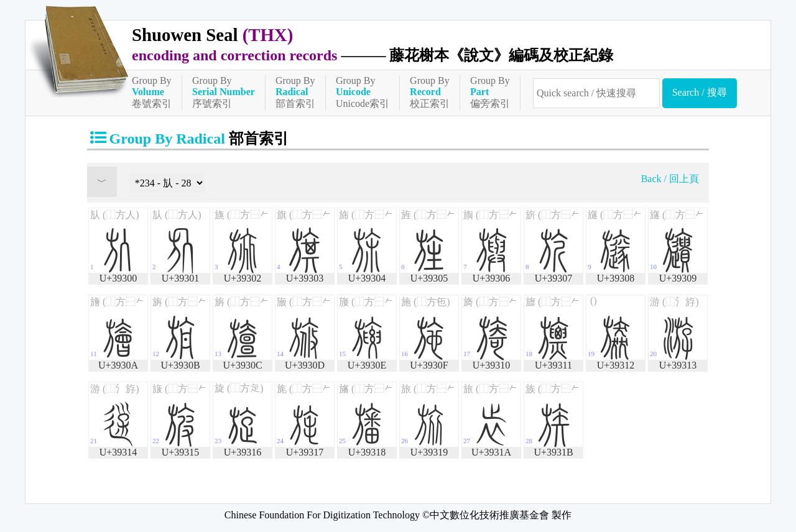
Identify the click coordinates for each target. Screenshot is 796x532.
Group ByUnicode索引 (363, 92)
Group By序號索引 (224, 92)
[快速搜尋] (596, 93)
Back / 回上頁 (670, 179)
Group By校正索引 (430, 92)
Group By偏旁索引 (490, 92)
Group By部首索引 (295, 92)
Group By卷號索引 (152, 92)
